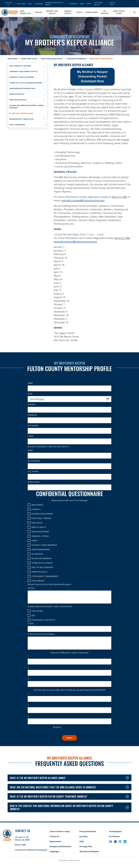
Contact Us (54, 836)
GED (31, 615)
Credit (33, 541)
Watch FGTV (113, 4)
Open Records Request (89, 851)
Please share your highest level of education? (50, 607)
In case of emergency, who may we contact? (49, 447)
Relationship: (34, 461)
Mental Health (37, 527)
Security (57, 727)
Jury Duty (83, 836)
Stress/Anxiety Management (43, 576)
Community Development (76, 59)
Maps (89, 4)
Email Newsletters (26, 12)
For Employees (115, 831)
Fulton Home (13, 59)
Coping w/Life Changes (40, 563)
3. (28, 679)
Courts (79, 12)
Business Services (68, 12)
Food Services (36, 581)
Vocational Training (40, 518)
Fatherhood (35, 554)
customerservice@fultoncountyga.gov (31, 850)
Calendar (39, 4)
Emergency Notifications (60, 846)
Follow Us (10, 4)
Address (32, 404)
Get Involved (105, 12)
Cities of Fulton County (60, 831)
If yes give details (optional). (41, 634)
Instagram (33, 426)
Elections (21, 4)
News (82, 4)
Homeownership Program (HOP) (22, 88)
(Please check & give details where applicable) (49, 584)
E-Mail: (31, 436)
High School (35, 611)
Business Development (40, 514)
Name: (30, 450)
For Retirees (115, 836)
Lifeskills (34, 509)
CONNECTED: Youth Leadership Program (26, 83)
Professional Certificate (41, 620)
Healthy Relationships (40, 567)
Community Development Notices (23, 71)
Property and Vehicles (52, 12)
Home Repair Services (18, 100)
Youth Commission (17, 125)
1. (28, 656)
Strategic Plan (86, 846)
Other (31, 624)
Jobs (30, 4)
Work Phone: (34, 482)
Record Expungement (40, 558)
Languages (54, 851)
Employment (36, 505)
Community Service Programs (22, 77)
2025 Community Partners (20, 66)
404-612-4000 (20, 845)
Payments (73, 4)
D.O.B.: (30, 394)
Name (30, 383)
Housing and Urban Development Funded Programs (26, 107)
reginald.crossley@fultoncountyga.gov (75, 242)
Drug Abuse (35, 523)
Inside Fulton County (119, 12)
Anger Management (39, 549)
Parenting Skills (38, 572)
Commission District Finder (54, 4)
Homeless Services (17, 94)
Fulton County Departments (52, 59)
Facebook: (32, 415)
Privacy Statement (88, 831)
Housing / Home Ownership (42, 545)
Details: (31, 588)
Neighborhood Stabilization (21, 119)
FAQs (82, 841)
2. (28, 668)
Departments (55, 841)
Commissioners (91, 12)
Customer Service (98, 4)
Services (39, 12)
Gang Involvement (39, 532)
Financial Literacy (38, 536)
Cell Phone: (33, 471)
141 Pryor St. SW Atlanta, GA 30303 (22, 839)
